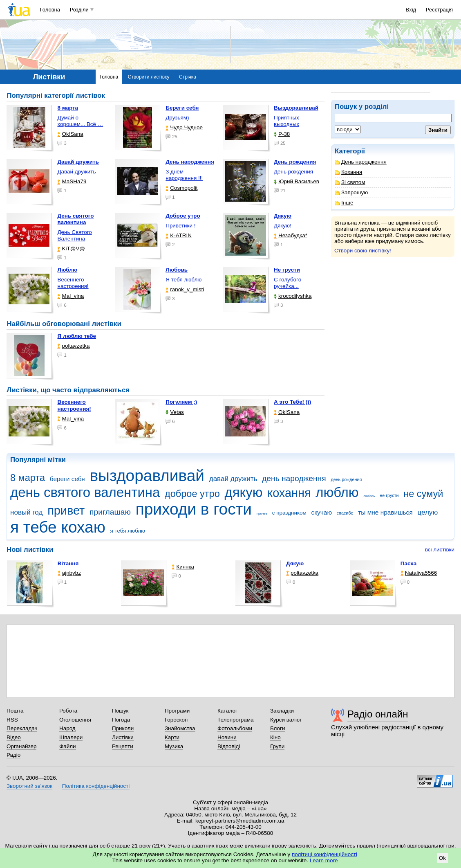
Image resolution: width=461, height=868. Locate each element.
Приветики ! (180, 226)
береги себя (67, 479)
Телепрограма (236, 720)
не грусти (389, 495)
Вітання (68, 563)
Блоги (278, 728)
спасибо (345, 513)
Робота (68, 711)
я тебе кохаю (58, 527)
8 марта (28, 478)
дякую (243, 492)
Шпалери (71, 737)
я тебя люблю (128, 531)
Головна (50, 10)
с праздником (289, 513)
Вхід (411, 10)
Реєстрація (439, 10)
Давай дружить (76, 172)
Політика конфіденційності (96, 786)
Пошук (120, 711)
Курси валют (286, 720)
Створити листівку (149, 77)
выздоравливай (147, 476)
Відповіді (229, 746)
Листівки (123, 737)
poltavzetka (73, 346)
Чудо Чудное (184, 127)
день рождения (346, 479)
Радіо (13, 755)
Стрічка (188, 77)
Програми (177, 711)
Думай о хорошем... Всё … (80, 121)
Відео (14, 737)
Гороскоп (176, 720)
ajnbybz (69, 573)
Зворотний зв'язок (29, 786)
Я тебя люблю (184, 280)
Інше (344, 203)
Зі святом (350, 182)
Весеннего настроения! (73, 283)
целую (427, 512)
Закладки (282, 711)
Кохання (348, 172)
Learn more (324, 860)
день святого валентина (85, 492)
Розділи (79, 10)
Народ (67, 728)
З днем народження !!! (184, 175)
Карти (172, 737)
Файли (68, 746)
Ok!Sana (70, 134)
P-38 (282, 134)
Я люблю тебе (77, 336)
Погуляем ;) (181, 402)
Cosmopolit (181, 188)
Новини (227, 737)
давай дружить (233, 479)
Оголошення (75, 720)
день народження (294, 478)
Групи (277, 746)
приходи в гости (194, 509)
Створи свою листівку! (363, 251)
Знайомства (180, 728)
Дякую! (283, 226)
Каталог (227, 711)
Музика (174, 746)
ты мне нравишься (385, 512)
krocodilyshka (293, 296)
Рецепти (123, 746)
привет (66, 510)
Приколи (123, 728)
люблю (337, 492)
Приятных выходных (286, 121)
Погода (121, 720)
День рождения (293, 172)
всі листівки (440, 550)
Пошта (15, 711)
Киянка (183, 567)
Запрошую (351, 192)
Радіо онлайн (378, 714)
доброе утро (192, 494)
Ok (442, 858)
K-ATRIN (179, 235)
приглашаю (110, 512)
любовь (369, 496)
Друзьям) (177, 118)
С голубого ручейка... (288, 283)
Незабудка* (291, 235)
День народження (361, 162)
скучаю (321, 512)
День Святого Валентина (74, 235)
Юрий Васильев (297, 181)
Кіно (275, 737)
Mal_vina (70, 296)
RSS (12, 720)
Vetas (175, 412)
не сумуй (423, 494)
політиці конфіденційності (324, 854)
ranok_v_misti (185, 289)
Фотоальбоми (235, 728)
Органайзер (21, 746)
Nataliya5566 (419, 573)
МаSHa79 (72, 181)
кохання (289, 493)
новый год (26, 512)
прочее (262, 514)
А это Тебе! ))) (292, 402)
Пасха (408, 563)
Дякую (295, 563)
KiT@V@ (71, 248)
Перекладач (22, 728)
